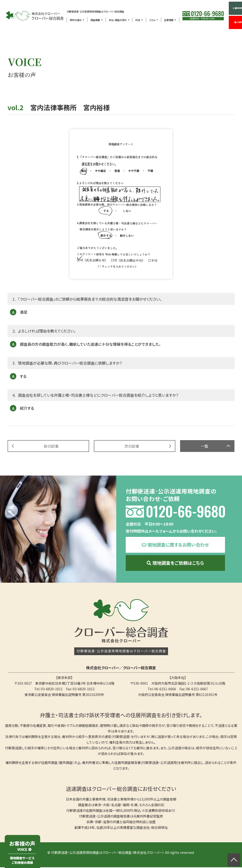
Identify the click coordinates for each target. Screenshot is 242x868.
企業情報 (161, 20)
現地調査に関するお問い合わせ (178, 545)
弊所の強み (68, 20)
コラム (144, 20)
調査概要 (87, 20)
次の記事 (132, 446)
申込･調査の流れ (110, 20)
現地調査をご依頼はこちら (178, 563)
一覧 (204, 446)
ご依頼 (229, 22)
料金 (130, 20)
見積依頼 (229, 9)
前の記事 (51, 446)
